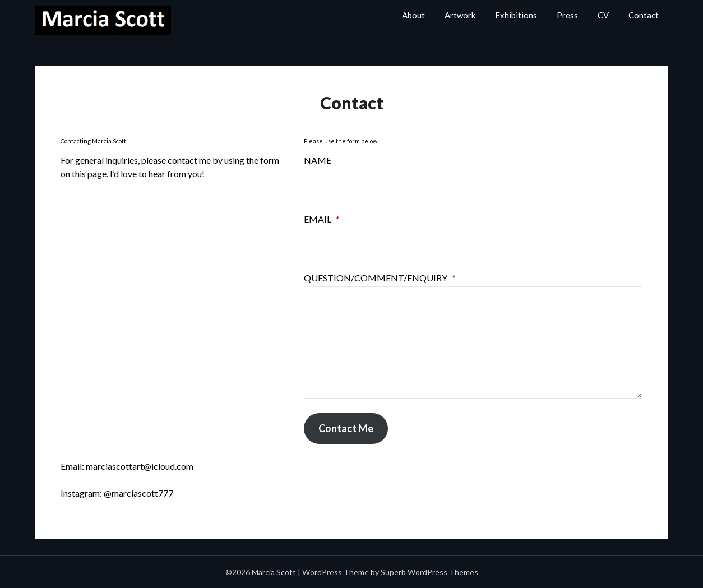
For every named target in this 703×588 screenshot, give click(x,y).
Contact (644, 15)
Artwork (460, 15)
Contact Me (346, 428)
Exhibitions (516, 15)
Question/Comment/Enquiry (380, 278)
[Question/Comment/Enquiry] (473, 342)
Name (318, 160)
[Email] (473, 244)
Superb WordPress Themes (429, 572)
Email (322, 219)
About (413, 15)
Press (567, 15)
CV (603, 15)
